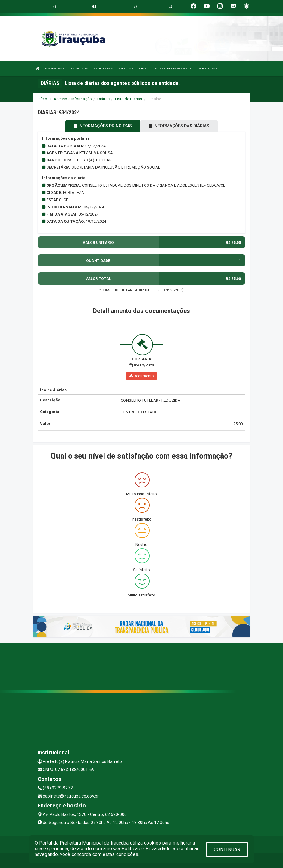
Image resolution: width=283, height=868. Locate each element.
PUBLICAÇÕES (208, 68)
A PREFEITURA (54, 68)
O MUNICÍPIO (79, 68)
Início (42, 99)
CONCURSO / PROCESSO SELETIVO (172, 68)
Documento (141, 376)
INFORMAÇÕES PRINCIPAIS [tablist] (103, 126)
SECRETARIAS (103, 68)
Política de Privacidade (146, 849)
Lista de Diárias (129, 99)
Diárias (103, 99)
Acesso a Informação (73, 99)
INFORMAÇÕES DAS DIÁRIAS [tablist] (179, 126)
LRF (143, 68)
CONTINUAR (227, 849)
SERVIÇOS (126, 68)
